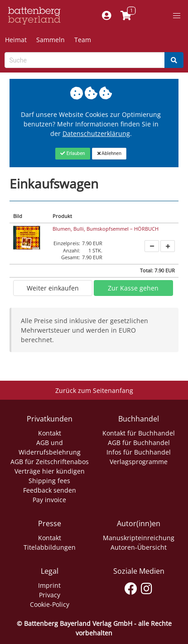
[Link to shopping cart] (126, 16)
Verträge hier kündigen (50, 471)
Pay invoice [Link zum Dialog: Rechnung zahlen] (49, 500)
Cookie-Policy (50, 604)
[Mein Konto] (107, 16)
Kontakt (50, 433)
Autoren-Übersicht (139, 547)
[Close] (73, 154)
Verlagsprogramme (139, 462)
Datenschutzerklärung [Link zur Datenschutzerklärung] (96, 133)
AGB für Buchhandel (139, 443)
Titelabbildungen (50, 547)
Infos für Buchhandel (139, 452)
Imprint (49, 585)
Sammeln (51, 40)
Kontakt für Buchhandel (139, 433)
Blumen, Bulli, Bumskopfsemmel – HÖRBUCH (106, 229)
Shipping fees (49, 481)
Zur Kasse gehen (133, 288)
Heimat (16, 40)
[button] (177, 16)
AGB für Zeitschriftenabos (50, 462)
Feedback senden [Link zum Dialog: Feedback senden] (50, 490)
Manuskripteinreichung (139, 538)
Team (83, 40)
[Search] (174, 60)
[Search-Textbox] (85, 60)
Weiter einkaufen (53, 288)
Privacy (50, 595)
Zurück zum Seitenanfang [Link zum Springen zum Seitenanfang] (94, 390)
